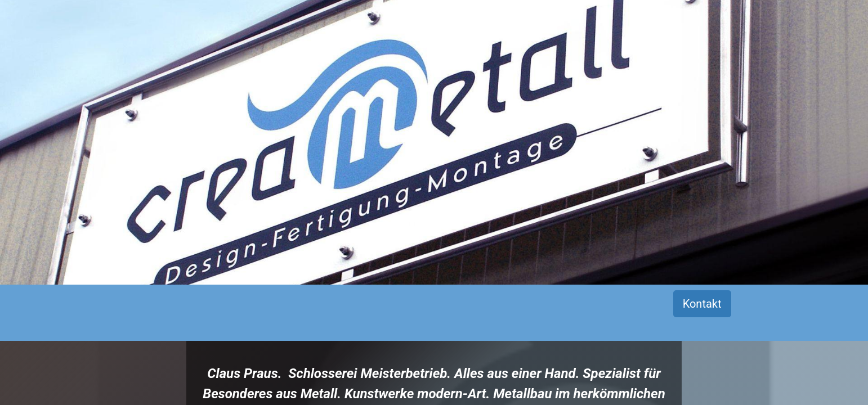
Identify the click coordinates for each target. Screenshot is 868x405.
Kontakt (702, 304)
